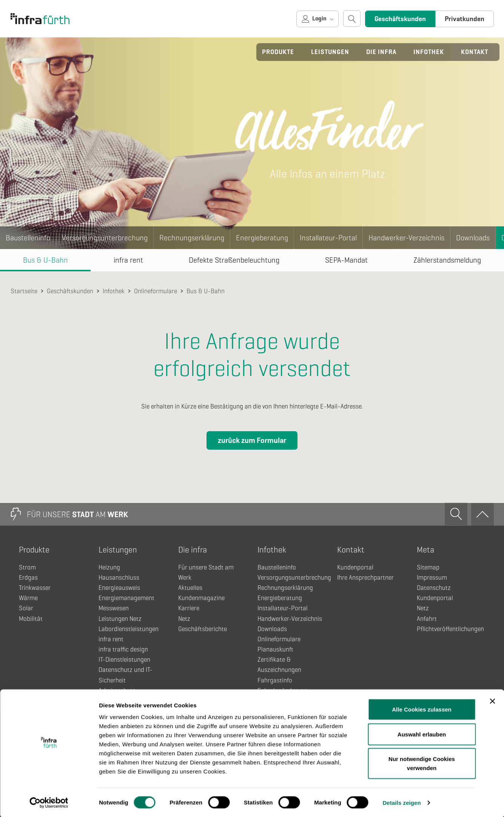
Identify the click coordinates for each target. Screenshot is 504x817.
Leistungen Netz (120, 619)
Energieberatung (262, 238)
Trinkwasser (35, 588)
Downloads (473, 238)
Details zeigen (402, 802)
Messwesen (114, 608)
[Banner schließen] (492, 701)
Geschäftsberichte (203, 629)
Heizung (109, 567)
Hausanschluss (119, 578)
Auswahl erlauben (422, 734)
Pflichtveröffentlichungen (450, 629)
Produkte (278, 52)
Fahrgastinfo (275, 680)
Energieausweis (119, 588)
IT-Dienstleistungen (124, 660)
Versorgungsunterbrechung (105, 238)
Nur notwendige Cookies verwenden (422, 763)
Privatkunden (465, 19)
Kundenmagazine (201, 598)
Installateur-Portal (328, 238)
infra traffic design (123, 649)
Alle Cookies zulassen (422, 709)
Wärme (28, 598)
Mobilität (31, 619)
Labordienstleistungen (129, 629)
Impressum (432, 578)
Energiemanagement (126, 598)
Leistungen (330, 52)
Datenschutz (434, 588)
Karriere (189, 608)
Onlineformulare (156, 291)
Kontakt (475, 52)
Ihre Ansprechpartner (365, 578)
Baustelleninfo (28, 238)
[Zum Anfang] (482, 514)
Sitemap (428, 567)
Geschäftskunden (400, 19)
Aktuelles (190, 588)
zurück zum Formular (252, 440)
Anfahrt (427, 619)
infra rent (128, 260)
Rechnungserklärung (192, 238)
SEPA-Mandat (346, 260)
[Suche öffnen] (352, 19)
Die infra (381, 52)
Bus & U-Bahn (45, 260)
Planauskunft (275, 649)
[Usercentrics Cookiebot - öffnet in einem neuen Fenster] (49, 802)
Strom (27, 567)
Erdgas (28, 578)
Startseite (24, 291)
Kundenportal (355, 567)
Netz (184, 619)
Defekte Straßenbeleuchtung (234, 260)
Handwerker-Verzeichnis (406, 238)
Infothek (429, 52)
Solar (26, 608)
